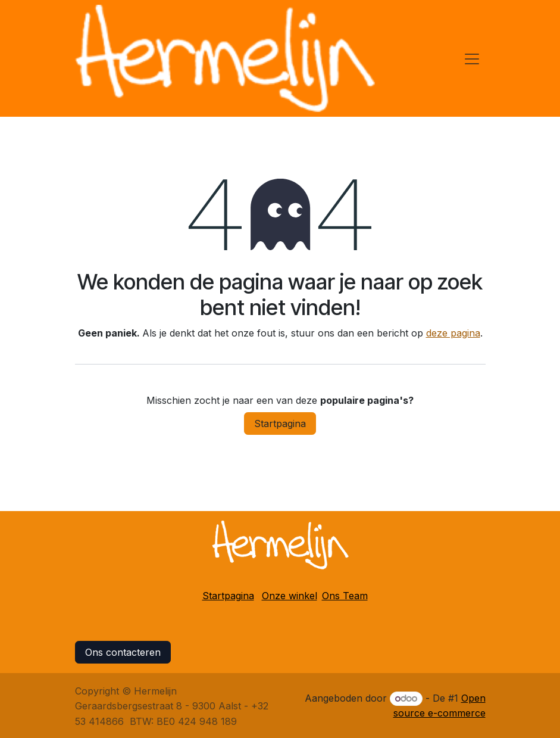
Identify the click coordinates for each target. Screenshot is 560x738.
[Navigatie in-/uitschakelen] (472, 58)
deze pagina (453, 333)
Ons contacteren (123, 652)
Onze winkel (290, 596)
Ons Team (345, 596)
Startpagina (280, 424)
